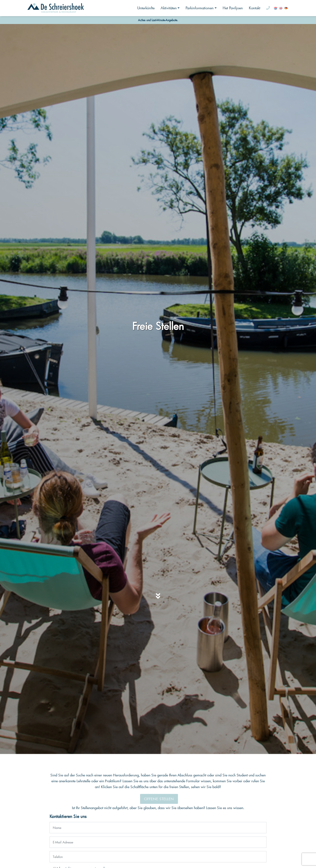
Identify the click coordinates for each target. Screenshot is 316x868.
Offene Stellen (159, 799)
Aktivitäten (169, 8)
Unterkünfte (146, 8)
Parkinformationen (200, 8)
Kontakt (255, 8)
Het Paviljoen (233, 8)
